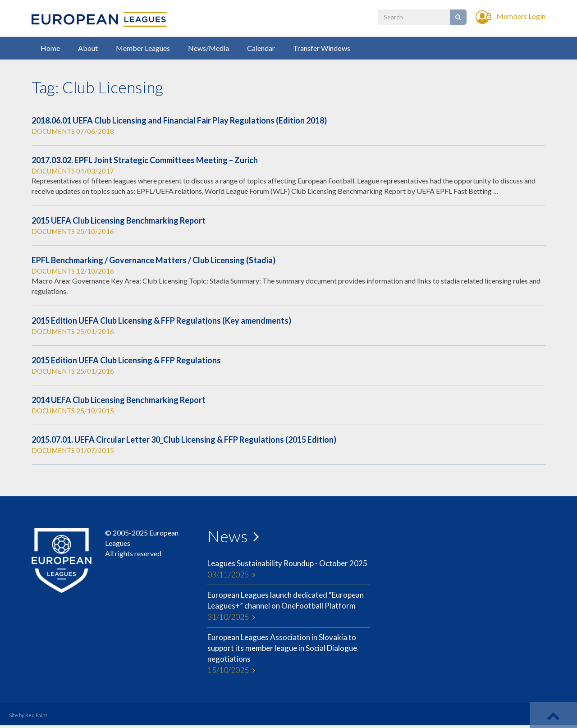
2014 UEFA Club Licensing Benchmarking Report (119, 400)
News (228, 536)
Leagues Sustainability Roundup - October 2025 (288, 569)
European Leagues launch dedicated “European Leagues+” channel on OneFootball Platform (288, 606)
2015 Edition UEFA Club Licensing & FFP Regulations (126, 360)
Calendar (261, 48)
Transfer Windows (322, 48)
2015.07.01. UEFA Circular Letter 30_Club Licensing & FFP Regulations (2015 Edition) (184, 440)
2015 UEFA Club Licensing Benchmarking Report (119, 220)
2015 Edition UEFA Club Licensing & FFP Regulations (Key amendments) (161, 321)
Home (50, 48)
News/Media (208, 48)
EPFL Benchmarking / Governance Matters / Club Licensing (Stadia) (153, 260)
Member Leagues (143, 48)
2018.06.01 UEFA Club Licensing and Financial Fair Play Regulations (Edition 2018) (179, 120)
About (88, 48)
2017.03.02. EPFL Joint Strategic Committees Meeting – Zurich (145, 160)
